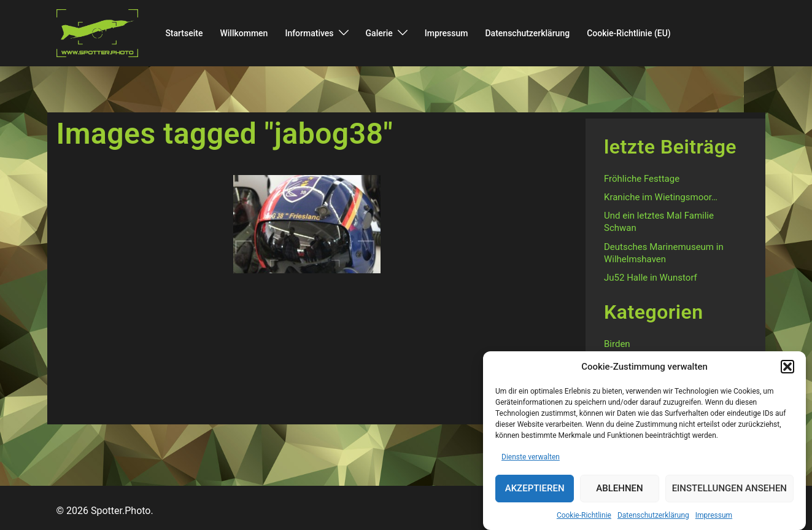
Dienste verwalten (531, 458)
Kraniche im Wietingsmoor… (661, 197)
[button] (787, 368)
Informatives (309, 33)
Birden (617, 344)
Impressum (714, 516)
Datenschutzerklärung (653, 516)
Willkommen (244, 33)
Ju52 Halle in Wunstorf (651, 278)
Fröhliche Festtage (642, 179)
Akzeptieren (535, 490)
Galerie (379, 33)
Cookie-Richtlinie (584, 516)
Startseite (184, 33)
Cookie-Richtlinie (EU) (629, 33)
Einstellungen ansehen (729, 490)
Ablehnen (619, 490)
